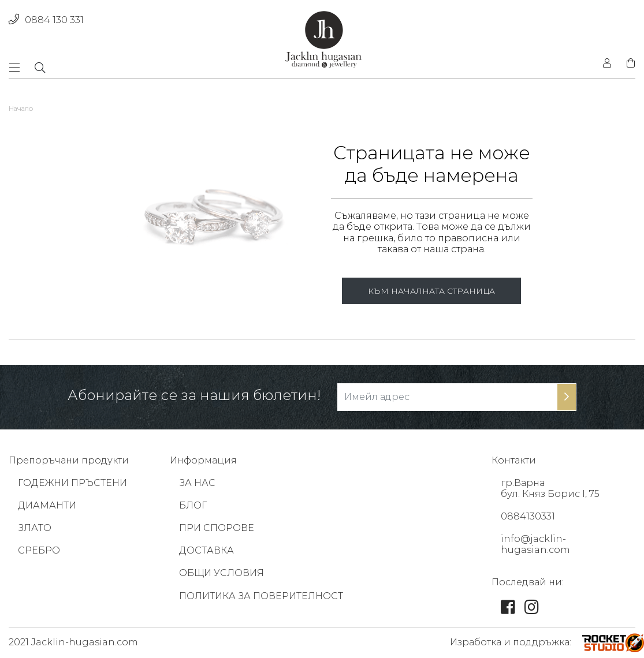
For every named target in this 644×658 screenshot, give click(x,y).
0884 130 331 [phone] (46, 20)
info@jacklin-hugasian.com (535, 544)
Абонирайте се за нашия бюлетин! (194, 395)
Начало (21, 108)
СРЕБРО (39, 550)
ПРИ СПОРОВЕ (217, 528)
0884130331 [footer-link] (528, 516)
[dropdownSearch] (40, 68)
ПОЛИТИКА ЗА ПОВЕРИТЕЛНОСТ (261, 596)
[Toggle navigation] (18, 67)
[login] (607, 63)
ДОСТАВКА (206, 550)
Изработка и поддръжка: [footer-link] (511, 642)
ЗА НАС (197, 483)
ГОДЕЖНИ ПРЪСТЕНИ (72, 483)
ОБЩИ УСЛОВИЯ (222, 573)
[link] (508, 610)
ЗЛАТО (35, 528)
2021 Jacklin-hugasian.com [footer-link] (73, 642)
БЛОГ (193, 505)
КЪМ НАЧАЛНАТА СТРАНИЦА (431, 291)
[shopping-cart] (627, 63)
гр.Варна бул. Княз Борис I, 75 (550, 488)
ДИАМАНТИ (47, 505)
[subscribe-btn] (567, 397)
